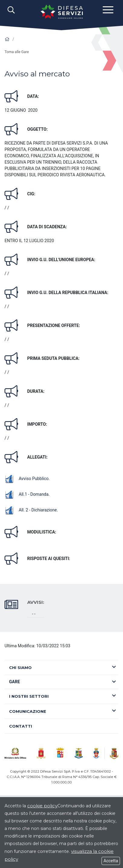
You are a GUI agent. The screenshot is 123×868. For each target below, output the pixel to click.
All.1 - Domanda (27, 494)
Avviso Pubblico (27, 479)
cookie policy (42, 806)
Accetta (111, 861)
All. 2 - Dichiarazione (31, 510)
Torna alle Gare (17, 52)
